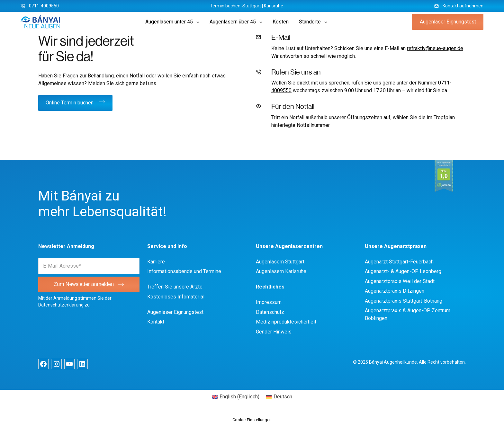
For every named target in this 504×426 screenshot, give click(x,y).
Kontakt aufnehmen (463, 6)
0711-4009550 (44, 6)
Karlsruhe (274, 6)
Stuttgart (252, 6)
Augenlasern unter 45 (169, 22)
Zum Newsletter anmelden (84, 284)
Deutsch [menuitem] (283, 397)
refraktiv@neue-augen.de (435, 48)
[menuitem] (236, 397)
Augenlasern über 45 (233, 22)
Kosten (281, 22)
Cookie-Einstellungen (252, 420)
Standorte (310, 22)
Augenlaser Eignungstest (448, 22)
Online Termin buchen (70, 103)
